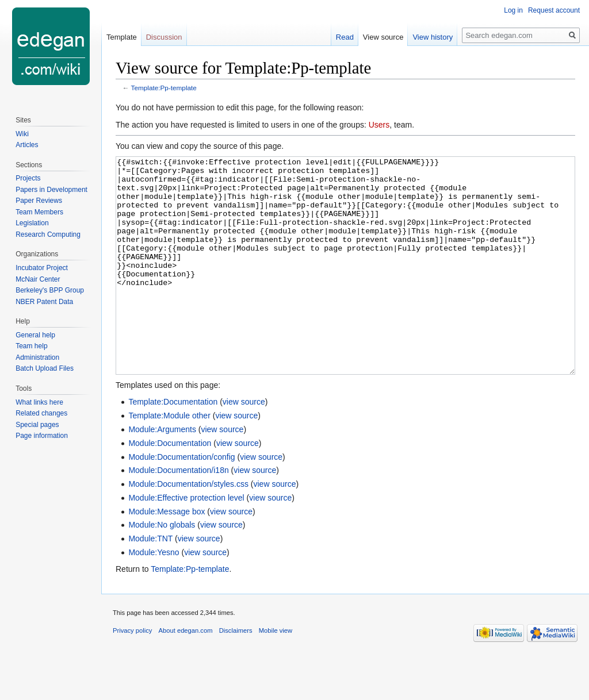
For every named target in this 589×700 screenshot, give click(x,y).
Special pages (37, 425)
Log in (513, 10)
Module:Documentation (170, 486)
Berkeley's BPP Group (50, 290)
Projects (28, 178)
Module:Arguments (162, 472)
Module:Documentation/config (181, 500)
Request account (554, 10)
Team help (31, 346)
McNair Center (38, 279)
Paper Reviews (39, 201)
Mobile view (276, 674)
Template (122, 37)
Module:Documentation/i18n (178, 513)
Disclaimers (236, 674)
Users (379, 125)
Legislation (32, 223)
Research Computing (48, 234)
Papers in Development (51, 190)
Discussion (164, 37)
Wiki (22, 134)
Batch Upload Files (45, 368)
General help (35, 335)
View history (433, 37)
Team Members (39, 212)
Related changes (41, 413)
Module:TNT (150, 582)
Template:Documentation (173, 445)
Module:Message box (167, 555)
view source (244, 445)
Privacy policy (132, 674)
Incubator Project (42, 268)
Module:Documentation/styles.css (188, 527)
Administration (37, 357)
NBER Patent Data (44, 302)
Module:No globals (162, 568)
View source (383, 37)
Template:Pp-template (164, 88)
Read (345, 37)
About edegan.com (186, 674)
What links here (39, 402)
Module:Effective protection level (186, 541)
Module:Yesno (154, 595)
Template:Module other (169, 459)
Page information (42, 436)
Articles (27, 145)
